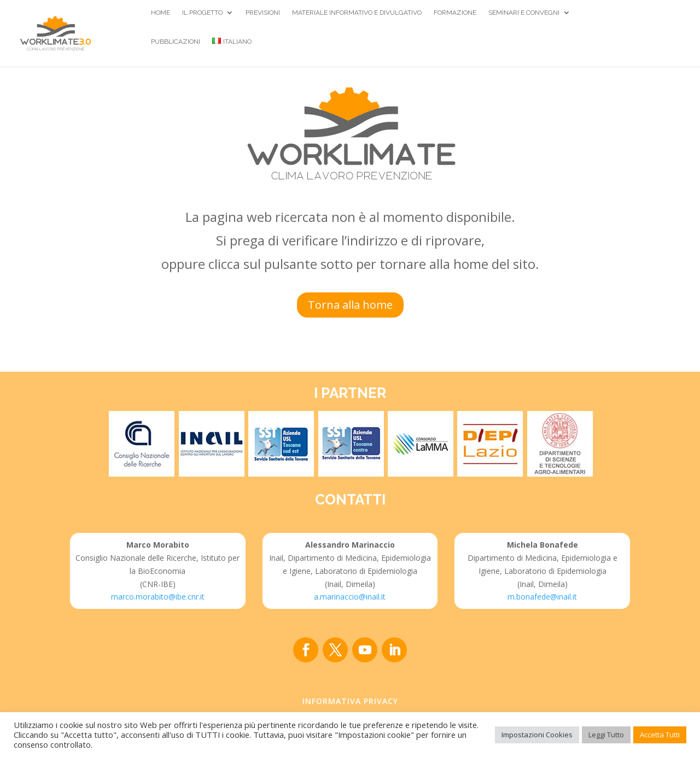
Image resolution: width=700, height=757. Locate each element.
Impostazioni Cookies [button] (537, 735)
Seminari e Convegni (524, 13)
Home (161, 13)
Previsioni (263, 13)
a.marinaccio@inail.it (350, 597)
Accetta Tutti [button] (660, 735)
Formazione (455, 13)
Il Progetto (202, 13)
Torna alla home (350, 305)
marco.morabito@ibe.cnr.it (158, 597)
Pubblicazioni (176, 42)
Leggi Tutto (606, 735)
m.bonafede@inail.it (542, 597)
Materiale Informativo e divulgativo (357, 13)
